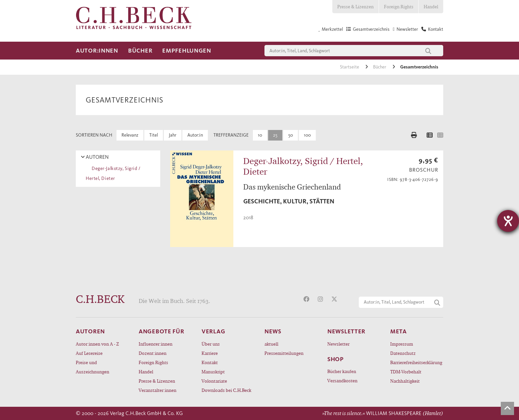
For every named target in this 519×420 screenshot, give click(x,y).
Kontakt (210, 362)
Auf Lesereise (89, 353)
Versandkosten (342, 380)
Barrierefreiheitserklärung (416, 362)
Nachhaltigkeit (405, 381)
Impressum (402, 344)
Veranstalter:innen (158, 390)
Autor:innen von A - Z (97, 344)
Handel (431, 6)
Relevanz (130, 135)
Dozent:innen (153, 353)
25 (275, 135)
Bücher (140, 51)
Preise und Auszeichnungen (93, 367)
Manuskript (213, 372)
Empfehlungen (187, 51)
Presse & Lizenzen (355, 6)
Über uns (211, 344)
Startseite (350, 67)
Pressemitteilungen (284, 353)
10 (260, 135)
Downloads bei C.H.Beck (226, 390)
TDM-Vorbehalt (406, 372)
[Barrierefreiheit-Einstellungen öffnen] (508, 221)
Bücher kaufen (342, 371)
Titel (154, 135)
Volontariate (214, 381)
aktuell (271, 344)
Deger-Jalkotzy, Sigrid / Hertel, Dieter (113, 173)
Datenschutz (403, 353)
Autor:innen (97, 51)
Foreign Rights (399, 6)
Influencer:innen (156, 344)
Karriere (210, 353)
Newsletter (338, 344)
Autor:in (195, 135)
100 (307, 135)
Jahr (173, 135)
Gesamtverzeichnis (419, 67)
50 (291, 135)
